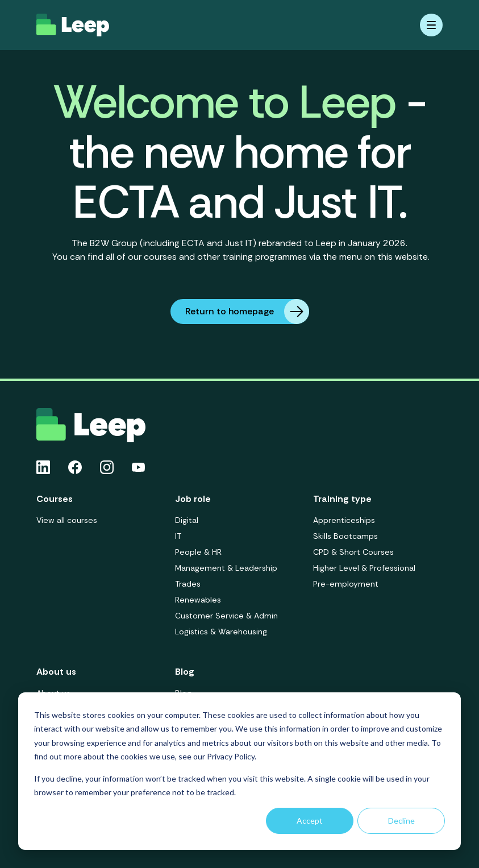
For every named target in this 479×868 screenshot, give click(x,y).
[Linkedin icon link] (43, 467)
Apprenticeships (344, 520)
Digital (187, 520)
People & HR (198, 552)
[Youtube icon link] (138, 467)
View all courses (67, 520)
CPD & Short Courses (353, 552)
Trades (188, 584)
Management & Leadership (226, 568)
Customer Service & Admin (226, 616)
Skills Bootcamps (345, 536)
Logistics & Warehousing (221, 632)
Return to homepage (247, 312)
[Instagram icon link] (107, 467)
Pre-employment (346, 584)
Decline (401, 821)
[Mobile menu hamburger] (431, 25)
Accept (310, 821)
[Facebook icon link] (75, 467)
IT (178, 536)
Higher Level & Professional (364, 568)
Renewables (198, 600)
